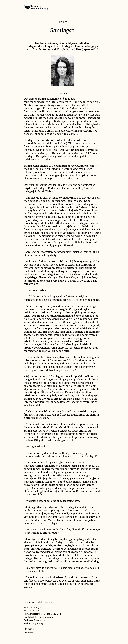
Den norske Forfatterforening (36, 7)
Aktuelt (62, 22)
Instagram (29, 632)
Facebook (29, 629)
